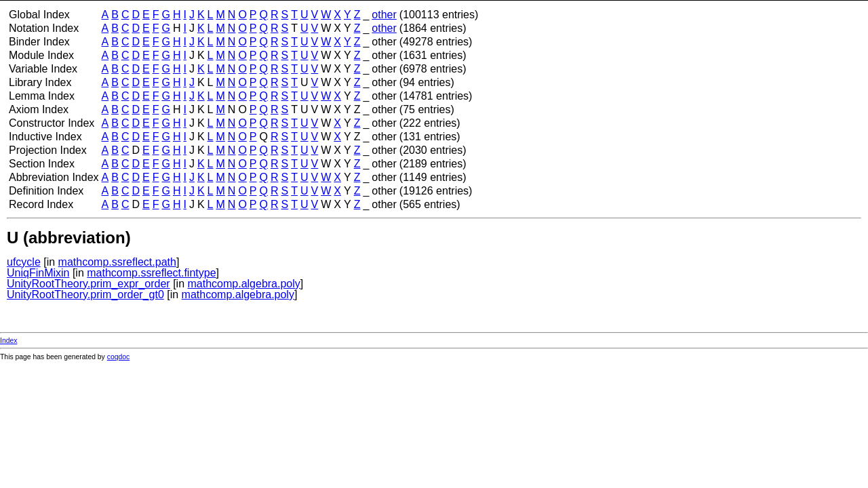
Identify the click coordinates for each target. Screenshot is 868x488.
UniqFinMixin (38, 273)
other (384, 15)
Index (8, 341)
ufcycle (24, 262)
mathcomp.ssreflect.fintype (151, 273)
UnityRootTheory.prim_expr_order (88, 284)
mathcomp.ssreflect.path (117, 262)
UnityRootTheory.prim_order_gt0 (85, 294)
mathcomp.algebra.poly (243, 284)
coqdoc (119, 357)
